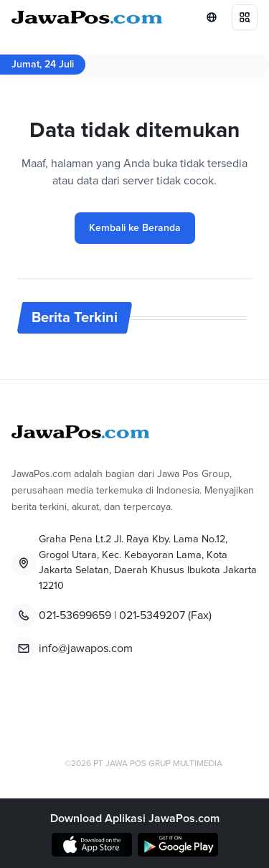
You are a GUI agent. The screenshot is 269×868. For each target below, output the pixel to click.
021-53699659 (75, 615)
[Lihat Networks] (212, 17)
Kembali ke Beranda (135, 228)
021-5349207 (152, 615)
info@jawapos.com (86, 648)
